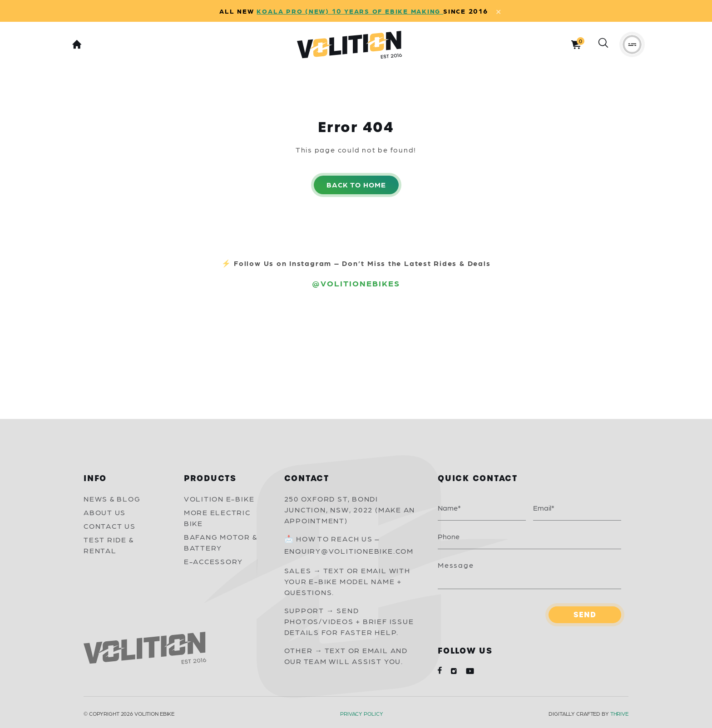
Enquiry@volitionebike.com (349, 551)
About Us (105, 512)
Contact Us (110, 526)
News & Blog (112, 499)
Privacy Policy (361, 713)
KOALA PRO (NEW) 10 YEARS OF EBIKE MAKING (350, 11)
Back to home (356, 184)
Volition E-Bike (219, 499)
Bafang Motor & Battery (221, 542)
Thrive (619, 713)
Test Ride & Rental (109, 545)
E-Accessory (213, 561)
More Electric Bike (217, 518)
